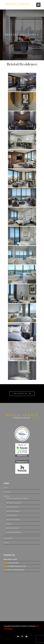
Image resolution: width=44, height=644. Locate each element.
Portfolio (6, 496)
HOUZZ (9, 524)
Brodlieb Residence (13, 511)
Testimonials (8, 538)
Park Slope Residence (14, 532)
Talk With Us (20, 394)
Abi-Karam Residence (14, 503)
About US (7, 492)
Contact (6, 543)
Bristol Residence (12, 507)
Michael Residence (13, 528)
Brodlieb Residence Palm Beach (17, 498)
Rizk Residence (12, 515)
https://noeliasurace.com (16, 570)
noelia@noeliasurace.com (17, 566)
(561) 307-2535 (13, 563)
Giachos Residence (13, 520)
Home (6, 488)
